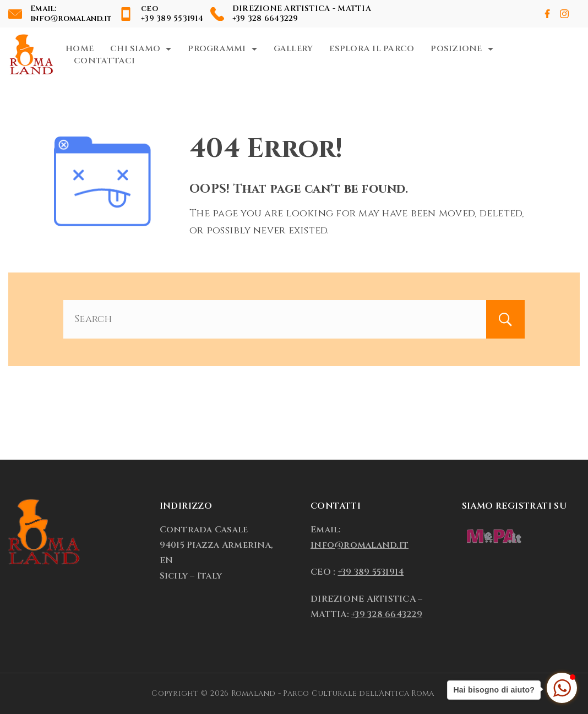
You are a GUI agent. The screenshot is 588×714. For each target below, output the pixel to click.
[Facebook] (547, 14)
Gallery (293, 49)
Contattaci (105, 61)
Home (80, 49)
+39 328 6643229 (265, 18)
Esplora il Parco (372, 49)
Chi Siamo (141, 49)
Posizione (462, 49)
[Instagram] (564, 14)
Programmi (222, 49)
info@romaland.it (71, 18)
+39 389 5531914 (172, 18)
